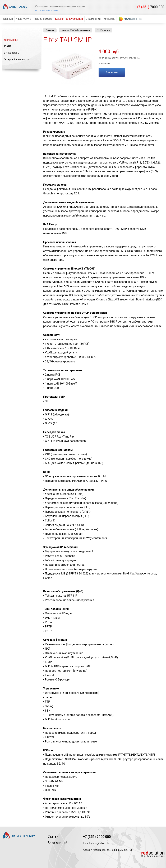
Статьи (53, 836)
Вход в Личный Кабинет (46, 10)
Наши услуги (24, 19)
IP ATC (7, 46)
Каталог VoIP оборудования (76, 30)
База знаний (57, 843)
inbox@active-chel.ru (102, 843)
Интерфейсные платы (16, 59)
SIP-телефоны (11, 53)
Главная (8, 19)
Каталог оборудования (69, 19)
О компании (93, 19)
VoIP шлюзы (11, 40)
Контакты (109, 19)
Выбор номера (43, 19)
